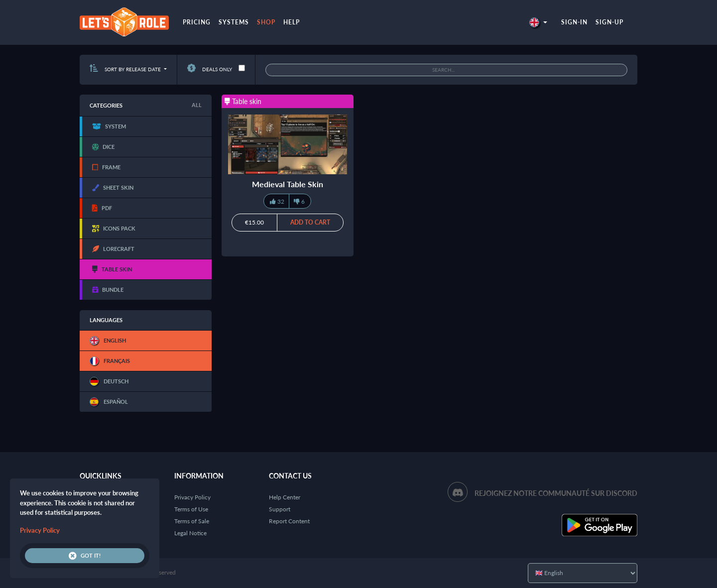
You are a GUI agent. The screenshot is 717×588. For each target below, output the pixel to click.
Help (292, 22)
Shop (266, 22)
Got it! (85, 556)
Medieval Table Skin (288, 184)
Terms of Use (191, 509)
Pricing (197, 22)
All (197, 105)
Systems (234, 22)
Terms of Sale (192, 521)
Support (280, 509)
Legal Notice (190, 533)
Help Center (285, 497)
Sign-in (574, 22)
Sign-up (609, 22)
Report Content (289, 521)
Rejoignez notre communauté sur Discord (556, 493)
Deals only (210, 69)
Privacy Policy (192, 497)
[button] (538, 22)
